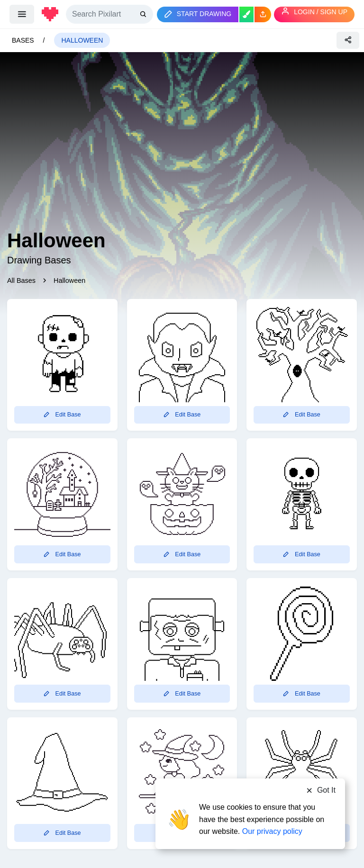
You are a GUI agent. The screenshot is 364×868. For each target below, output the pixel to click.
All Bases (21, 280)
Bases (24, 40)
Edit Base (62, 415)
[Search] (109, 14)
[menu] (22, 14)
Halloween (82, 40)
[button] (263, 14)
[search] (144, 14)
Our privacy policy (272, 831)
